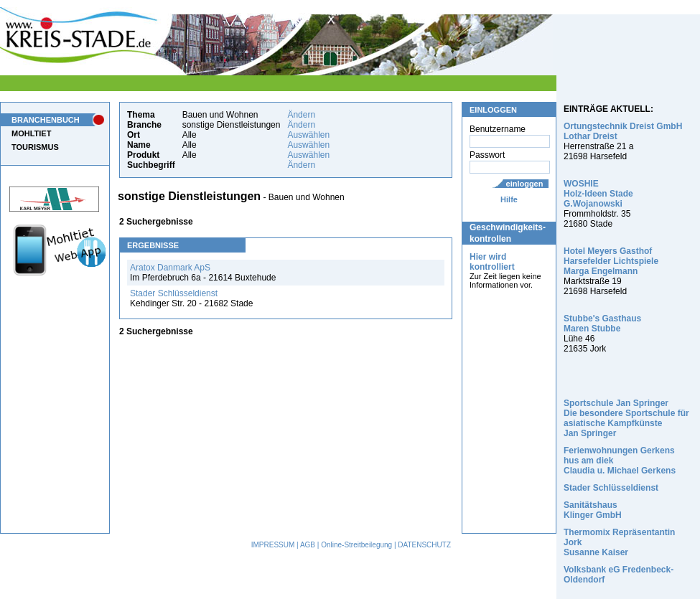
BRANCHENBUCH (46, 120)
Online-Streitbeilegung (356, 545)
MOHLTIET (31, 133)
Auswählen (308, 135)
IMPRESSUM (273, 545)
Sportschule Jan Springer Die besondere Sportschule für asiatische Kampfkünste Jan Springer (626, 418)
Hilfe (509, 199)
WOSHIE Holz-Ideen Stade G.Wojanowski (598, 194)
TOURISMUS (35, 147)
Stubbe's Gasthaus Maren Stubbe (602, 324)
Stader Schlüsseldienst (174, 293)
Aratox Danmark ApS (170, 268)
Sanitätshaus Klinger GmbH (593, 510)
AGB (308, 545)
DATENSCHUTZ (424, 545)
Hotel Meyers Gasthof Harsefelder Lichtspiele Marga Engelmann (611, 261)
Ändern (301, 115)
